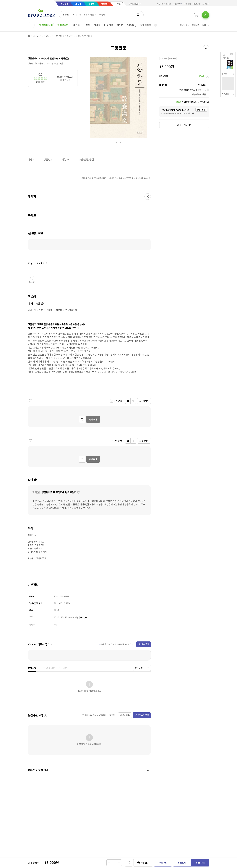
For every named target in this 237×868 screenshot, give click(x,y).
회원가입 (160, 4)
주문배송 (188, 4)
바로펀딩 (109, 25)
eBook (78, 4)
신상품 (87, 25)
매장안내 (197, 4)
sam (92, 4)
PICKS (120, 25)
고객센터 (206, 4)
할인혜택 (196, 25)
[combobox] (68, 15)
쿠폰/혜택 (226, 94)
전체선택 (118, 401)
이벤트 (97, 25)
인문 (48, 36)
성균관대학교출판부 (37, 64)
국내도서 (37, 36)
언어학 (58, 36)
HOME (29, 36)
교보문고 (65, 4)
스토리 (118, 4)
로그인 (168, 4)
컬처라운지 (146, 25)
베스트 (76, 25)
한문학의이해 (83, 36)
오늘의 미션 (184, 25)
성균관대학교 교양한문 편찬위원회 (44, 59)
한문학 (70, 36)
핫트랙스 (105, 4)
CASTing (132, 25)
